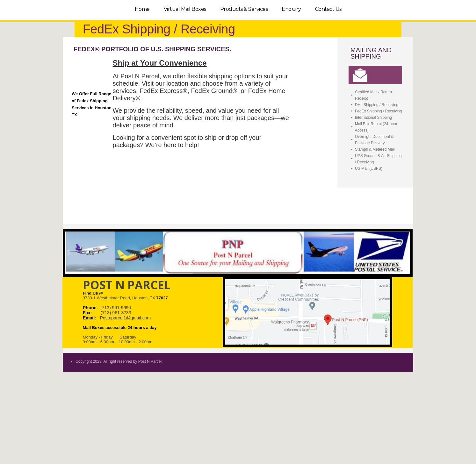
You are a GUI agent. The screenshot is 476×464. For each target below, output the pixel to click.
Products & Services (244, 9)
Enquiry (291, 9)
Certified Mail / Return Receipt (373, 95)
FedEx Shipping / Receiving (378, 111)
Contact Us (328, 9)
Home (142, 9)
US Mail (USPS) (369, 168)
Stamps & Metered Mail (375, 149)
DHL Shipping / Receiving (377, 105)
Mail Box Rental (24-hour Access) (376, 127)
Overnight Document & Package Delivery (374, 140)
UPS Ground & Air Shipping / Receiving (378, 159)
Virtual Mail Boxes (185, 9)
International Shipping (373, 118)
